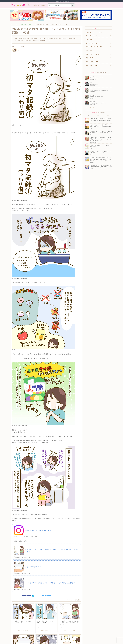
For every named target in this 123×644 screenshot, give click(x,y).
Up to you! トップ (15, 24)
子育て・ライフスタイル (93, 54)
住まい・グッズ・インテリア (94, 47)
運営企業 (23, 636)
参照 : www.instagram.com (19, 125)
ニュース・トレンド (92, 36)
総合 (108, 116)
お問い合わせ (34, 636)
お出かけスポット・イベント (94, 32)
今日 (89, 116)
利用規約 (28, 636)
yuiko (16, 50)
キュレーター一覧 (89, 108)
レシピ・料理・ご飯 (92, 43)
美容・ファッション (92, 65)
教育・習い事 (90, 58)
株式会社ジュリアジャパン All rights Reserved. (61, 642)
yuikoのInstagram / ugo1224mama (38, 491)
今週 (98, 116)
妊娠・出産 (89, 50)
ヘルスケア (89, 39)
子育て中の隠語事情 (33, 527)
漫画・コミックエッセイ (26, 24)
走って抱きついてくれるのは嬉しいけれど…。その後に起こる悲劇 (50, 543)
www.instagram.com (22, 192)
